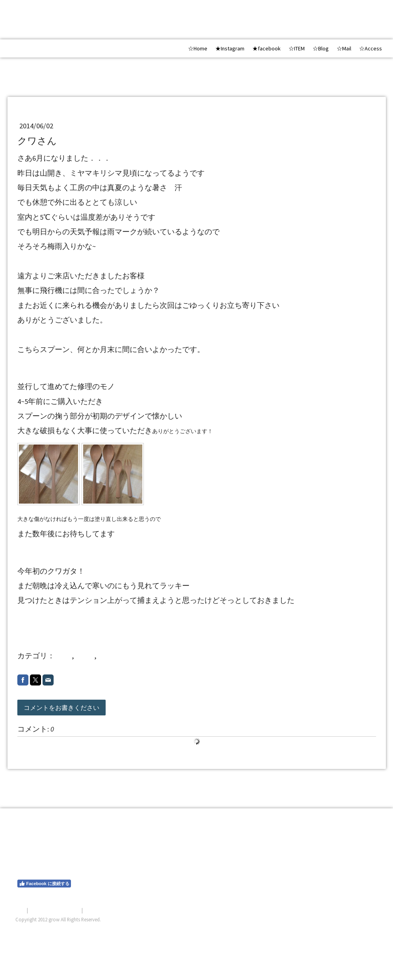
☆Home (198, 48)
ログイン (368, 929)
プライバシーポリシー (55, 910)
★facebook (266, 48)
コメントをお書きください (61, 708)
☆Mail (344, 48)
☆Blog (321, 48)
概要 (20, 910)
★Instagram (230, 48)
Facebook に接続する (44, 884)
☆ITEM (297, 48)
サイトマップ (99, 910)
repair (85, 656)
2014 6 (111, 656)
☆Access (371, 48)
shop (64, 656)
